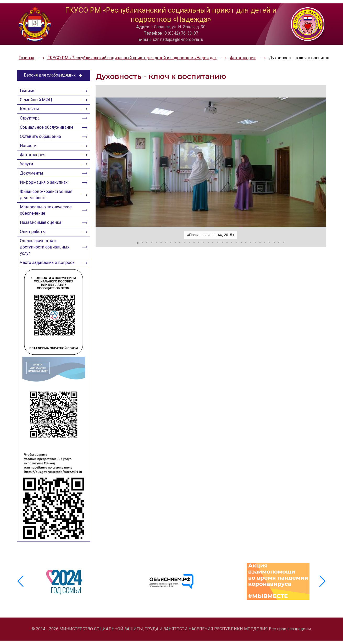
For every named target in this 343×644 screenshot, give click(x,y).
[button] (100, 149)
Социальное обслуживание (48, 122)
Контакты (31, 100)
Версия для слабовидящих (54, 62)
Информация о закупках (45, 186)
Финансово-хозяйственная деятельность (48, 200)
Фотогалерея (34, 154)
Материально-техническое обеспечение (47, 217)
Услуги (28, 165)
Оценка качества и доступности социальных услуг (46, 259)
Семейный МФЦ (38, 90)
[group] (65, 592)
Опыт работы (34, 242)
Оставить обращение (42, 132)
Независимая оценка (42, 231)
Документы (33, 175)
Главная (29, 79)
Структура (31, 111)
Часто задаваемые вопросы (40, 279)
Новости (30, 143)
